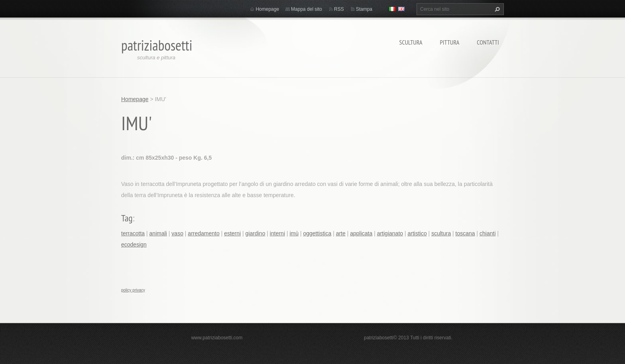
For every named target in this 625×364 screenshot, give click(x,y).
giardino (256, 233)
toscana (465, 233)
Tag (127, 218)
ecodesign (134, 245)
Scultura (411, 42)
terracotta (133, 233)
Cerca (496, 9)
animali (158, 233)
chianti (487, 233)
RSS (339, 9)
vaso (177, 233)
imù (294, 233)
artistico (417, 233)
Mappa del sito (307, 9)
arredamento (203, 233)
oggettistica (317, 233)
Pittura (450, 42)
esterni (232, 233)
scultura (441, 233)
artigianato (390, 233)
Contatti (488, 42)
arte (341, 233)
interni (277, 233)
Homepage (267, 9)
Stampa (364, 9)
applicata (361, 233)
